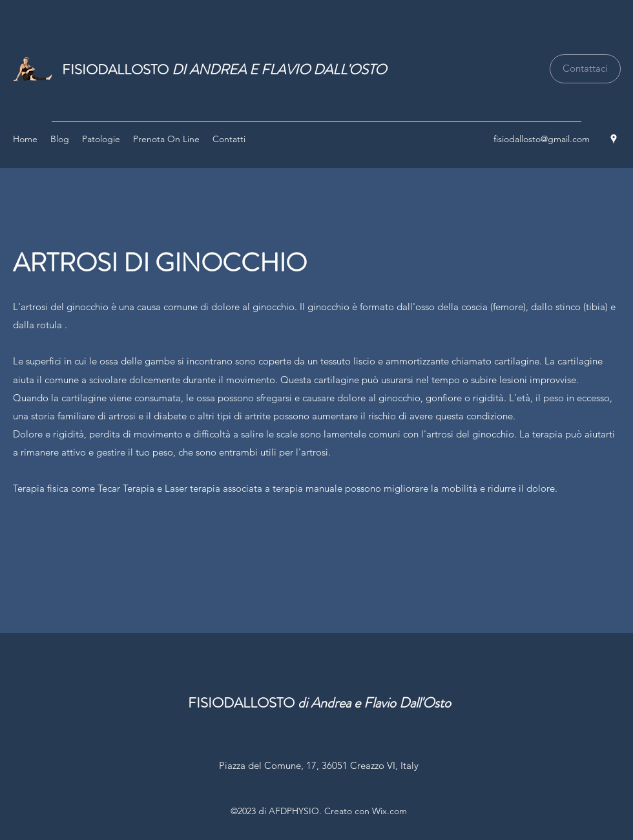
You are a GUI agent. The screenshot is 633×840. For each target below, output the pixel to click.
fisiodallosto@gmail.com (542, 139)
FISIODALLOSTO (224, 69)
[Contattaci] (585, 69)
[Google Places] (614, 139)
